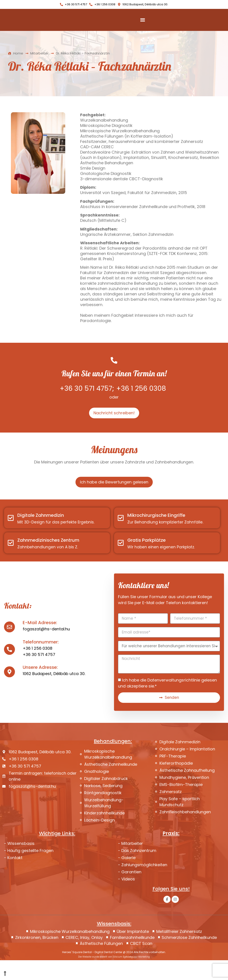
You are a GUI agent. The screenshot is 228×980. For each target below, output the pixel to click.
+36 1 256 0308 (141, 407)
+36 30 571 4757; (87, 407)
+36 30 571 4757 (39, 674)
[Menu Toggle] (142, 29)
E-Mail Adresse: (40, 642)
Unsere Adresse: (40, 686)
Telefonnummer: (41, 661)
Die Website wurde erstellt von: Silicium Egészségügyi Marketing (114, 977)
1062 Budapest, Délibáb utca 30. (54, 693)
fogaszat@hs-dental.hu (46, 648)
